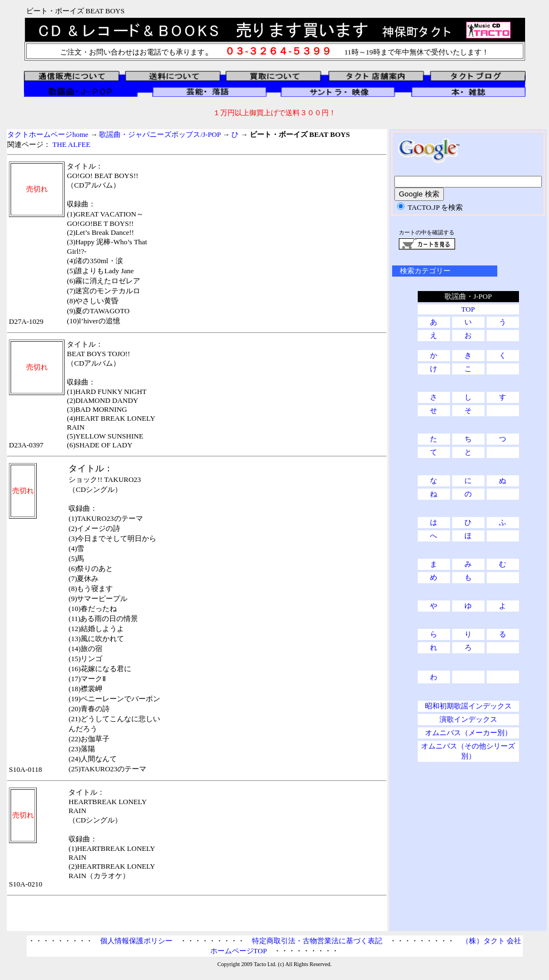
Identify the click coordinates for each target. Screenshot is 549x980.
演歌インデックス (468, 719)
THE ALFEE (71, 144)
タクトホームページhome (48, 134)
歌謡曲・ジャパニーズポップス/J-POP (160, 134)
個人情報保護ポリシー (136, 941)
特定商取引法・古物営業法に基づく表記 (317, 941)
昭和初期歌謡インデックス (468, 706)
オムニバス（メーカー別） (468, 733)
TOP (468, 309)
